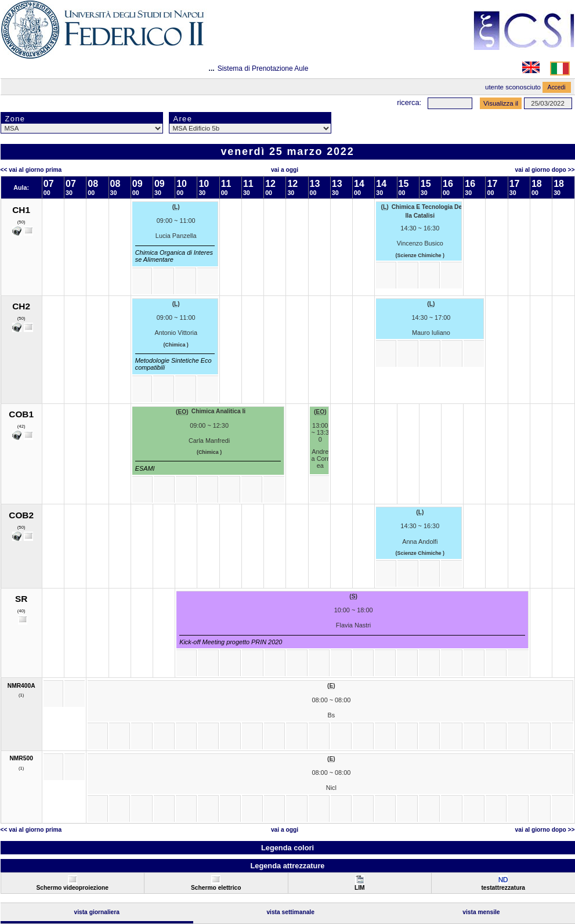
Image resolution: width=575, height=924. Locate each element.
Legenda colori (287, 848)
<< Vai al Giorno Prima (31, 170)
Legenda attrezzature (287, 866)
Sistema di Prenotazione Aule (263, 68)
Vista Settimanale (290, 912)
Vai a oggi (285, 170)
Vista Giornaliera (97, 912)
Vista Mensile (481, 912)
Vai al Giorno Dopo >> (545, 170)
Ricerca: (409, 102)
